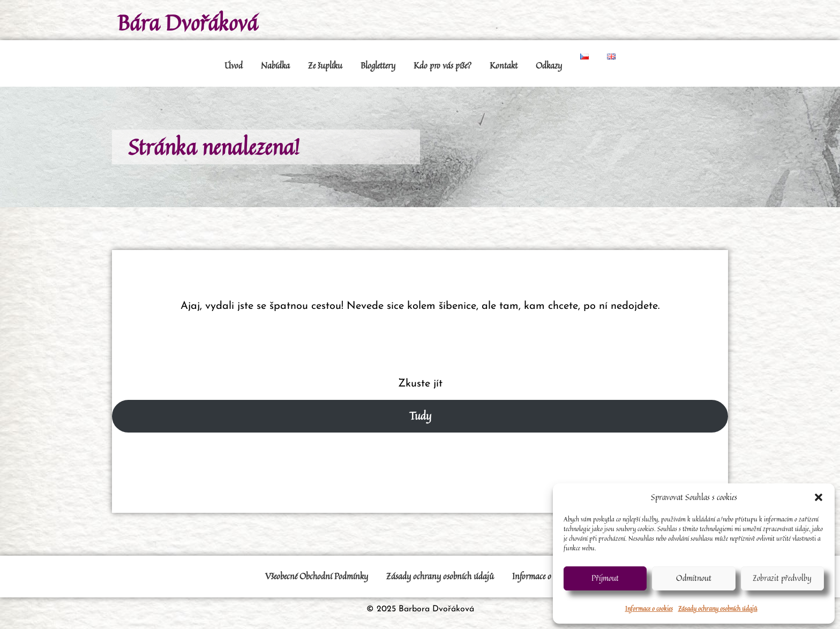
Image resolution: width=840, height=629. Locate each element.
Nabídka (275, 65)
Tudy (420, 416)
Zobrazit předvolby (782, 578)
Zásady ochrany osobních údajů (718, 608)
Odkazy (549, 65)
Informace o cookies (649, 608)
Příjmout (605, 578)
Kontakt (504, 65)
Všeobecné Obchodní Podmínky (317, 576)
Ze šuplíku (325, 65)
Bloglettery (378, 65)
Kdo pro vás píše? (442, 65)
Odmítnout (694, 578)
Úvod (234, 65)
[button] (819, 497)
